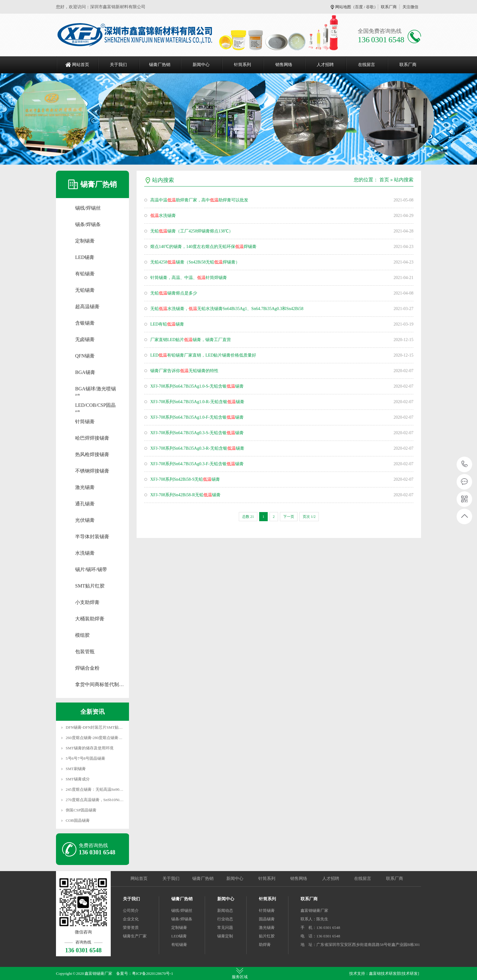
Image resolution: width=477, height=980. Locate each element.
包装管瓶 (85, 652)
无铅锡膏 (85, 290)
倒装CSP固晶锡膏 (81, 810)
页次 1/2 (309, 517)
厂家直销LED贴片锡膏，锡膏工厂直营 (191, 340)
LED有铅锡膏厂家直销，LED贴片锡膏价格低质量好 (203, 355)
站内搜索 (404, 180)
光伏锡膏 (85, 520)
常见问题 (225, 928)
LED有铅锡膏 (167, 324)
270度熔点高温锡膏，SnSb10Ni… (95, 800)
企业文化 (131, 919)
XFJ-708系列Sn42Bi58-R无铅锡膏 (185, 495)
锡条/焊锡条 (88, 224)
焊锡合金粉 (87, 668)
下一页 (289, 517)
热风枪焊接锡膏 (92, 454)
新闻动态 (225, 910)
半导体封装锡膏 (92, 537)
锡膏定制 (225, 936)
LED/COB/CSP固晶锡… (95, 406)
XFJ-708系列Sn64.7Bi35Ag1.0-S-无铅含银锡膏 (197, 386)
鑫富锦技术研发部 (385, 973)
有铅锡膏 (85, 274)
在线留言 (367, 65)
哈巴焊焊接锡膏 (92, 438)
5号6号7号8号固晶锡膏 (85, 758)
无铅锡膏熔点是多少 (174, 293)
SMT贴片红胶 (90, 586)
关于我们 (118, 65)
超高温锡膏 (87, 307)
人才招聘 (325, 65)
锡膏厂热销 (160, 65)
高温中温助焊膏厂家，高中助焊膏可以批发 (199, 200)
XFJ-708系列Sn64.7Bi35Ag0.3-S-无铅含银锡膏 (197, 433)
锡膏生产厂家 (135, 936)
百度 (359, 7)
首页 (384, 180)
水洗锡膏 (85, 553)
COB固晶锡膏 (78, 820)
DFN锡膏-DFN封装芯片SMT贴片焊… (98, 727)
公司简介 (131, 910)
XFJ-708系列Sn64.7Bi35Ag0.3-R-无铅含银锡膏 (197, 448)
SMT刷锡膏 (76, 769)
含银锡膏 (85, 323)
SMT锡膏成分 (78, 779)
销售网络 (284, 65)
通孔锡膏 (85, 504)
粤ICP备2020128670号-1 (153, 973)
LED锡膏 (85, 257)
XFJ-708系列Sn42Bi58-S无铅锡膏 (185, 479)
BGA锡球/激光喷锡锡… (96, 389)
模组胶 (82, 635)
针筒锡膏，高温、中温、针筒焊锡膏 (189, 278)
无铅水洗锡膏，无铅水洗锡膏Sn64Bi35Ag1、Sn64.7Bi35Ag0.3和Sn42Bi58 (227, 309)
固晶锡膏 (267, 919)
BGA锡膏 (85, 372)
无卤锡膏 (85, 339)
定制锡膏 (85, 241)
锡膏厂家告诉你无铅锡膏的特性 (184, 371)
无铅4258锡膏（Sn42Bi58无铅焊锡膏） (195, 262)
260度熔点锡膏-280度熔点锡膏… (94, 738)
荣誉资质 (131, 928)
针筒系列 (242, 65)
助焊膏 (265, 945)
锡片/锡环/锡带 (91, 569)
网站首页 (81, 65)
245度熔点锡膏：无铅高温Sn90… (94, 789)
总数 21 (248, 517)
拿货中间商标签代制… (99, 684)
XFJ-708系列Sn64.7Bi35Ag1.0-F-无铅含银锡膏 (197, 417)
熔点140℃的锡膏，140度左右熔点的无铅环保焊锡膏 (203, 247)
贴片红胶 (267, 936)
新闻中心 (201, 65)
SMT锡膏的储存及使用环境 (90, 748)
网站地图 (343, 7)
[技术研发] (410, 973)
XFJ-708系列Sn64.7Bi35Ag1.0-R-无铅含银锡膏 (197, 402)
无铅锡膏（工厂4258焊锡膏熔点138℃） (192, 231)
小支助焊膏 (87, 602)
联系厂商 (389, 7)
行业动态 (225, 919)
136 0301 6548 (465, 464)
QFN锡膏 (85, 356)
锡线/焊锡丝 (88, 208)
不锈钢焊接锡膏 (92, 471)
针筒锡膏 (85, 422)
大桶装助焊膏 (90, 619)
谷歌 (370, 7)
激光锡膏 (85, 487)
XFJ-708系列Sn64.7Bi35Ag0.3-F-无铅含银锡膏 (197, 464)
